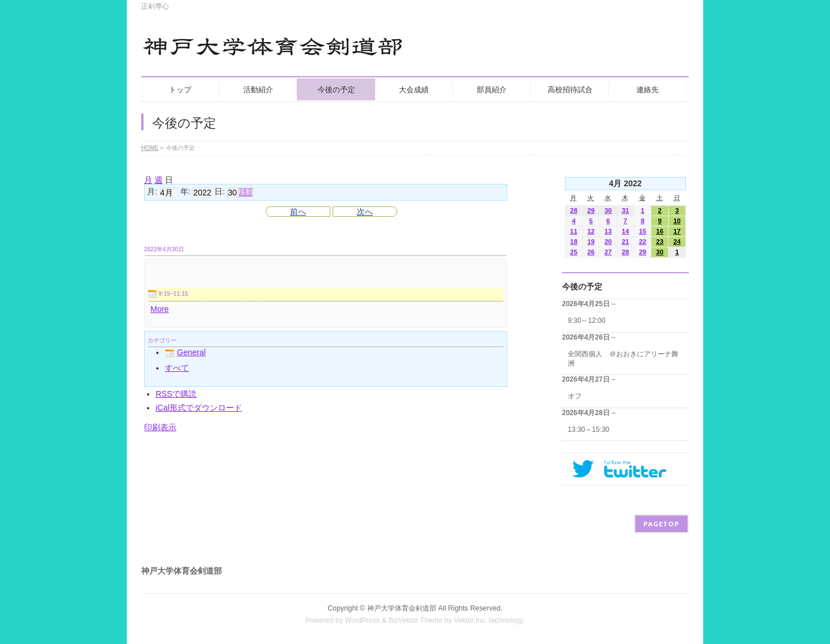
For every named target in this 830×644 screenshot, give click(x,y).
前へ (298, 212)
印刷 (160, 427)
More (160, 309)
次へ (365, 212)
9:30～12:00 (586, 321)
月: (152, 192)
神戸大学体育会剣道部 (402, 608)
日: (220, 192)
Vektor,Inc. (470, 620)
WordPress (362, 620)
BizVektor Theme (416, 620)
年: (186, 192)
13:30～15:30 (588, 430)
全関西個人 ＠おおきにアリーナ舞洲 (623, 359)
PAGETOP (661, 524)
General (185, 352)
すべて (177, 368)
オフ (575, 396)
